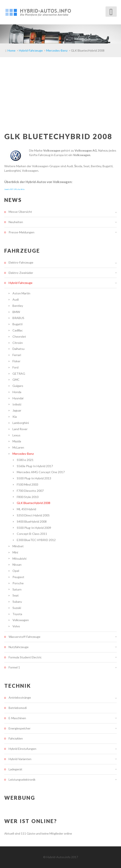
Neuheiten (16, 222)
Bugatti (18, 324)
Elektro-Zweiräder (21, 273)
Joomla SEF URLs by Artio (14, 189)
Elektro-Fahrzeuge (21, 262)
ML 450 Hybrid (26, 509)
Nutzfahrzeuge (19, 647)
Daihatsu (18, 349)
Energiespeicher (20, 728)
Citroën (18, 343)
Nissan (17, 564)
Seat (16, 595)
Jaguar (17, 410)
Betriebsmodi (18, 708)
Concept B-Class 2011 (32, 534)
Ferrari (17, 355)
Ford (15, 367)
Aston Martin (21, 293)
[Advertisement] (60, 89)
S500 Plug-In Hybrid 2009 (34, 528)
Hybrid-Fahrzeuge (21, 283)
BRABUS (18, 318)
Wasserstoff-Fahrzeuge (25, 637)
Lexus (16, 435)
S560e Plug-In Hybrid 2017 (35, 466)
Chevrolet (19, 336)
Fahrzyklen (16, 738)
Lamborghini (21, 423)
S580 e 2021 (25, 460)
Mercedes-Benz (23, 454)
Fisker (16, 361)
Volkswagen (21, 620)
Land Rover (20, 429)
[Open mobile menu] (111, 12)
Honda (17, 392)
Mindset (18, 546)
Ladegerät (15, 769)
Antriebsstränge (20, 698)
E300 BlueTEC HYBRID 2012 (36, 540)
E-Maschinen (17, 718)
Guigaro (18, 386)
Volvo (16, 626)
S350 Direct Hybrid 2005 (33, 515)
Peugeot (18, 577)
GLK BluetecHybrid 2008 (34, 503)
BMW (16, 312)
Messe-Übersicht (20, 212)
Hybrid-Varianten (20, 759)
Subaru (17, 602)
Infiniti (17, 404)
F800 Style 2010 (28, 497)
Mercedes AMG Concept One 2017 (41, 472)
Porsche (18, 583)
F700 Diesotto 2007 (30, 491)
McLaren (18, 447)
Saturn (17, 589)
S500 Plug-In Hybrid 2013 (34, 478)
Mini (15, 552)
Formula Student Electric (25, 657)
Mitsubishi (19, 559)
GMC (16, 380)
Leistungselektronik (22, 779)
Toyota (17, 614)
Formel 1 (14, 667)
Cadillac (18, 330)
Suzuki (17, 608)
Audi (16, 299)
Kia (15, 417)
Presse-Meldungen (21, 232)
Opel (16, 571)
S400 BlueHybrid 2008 (32, 521)
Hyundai (18, 398)
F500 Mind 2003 (28, 484)
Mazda (17, 441)
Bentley (18, 306)
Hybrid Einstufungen (22, 749)
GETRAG (19, 374)
